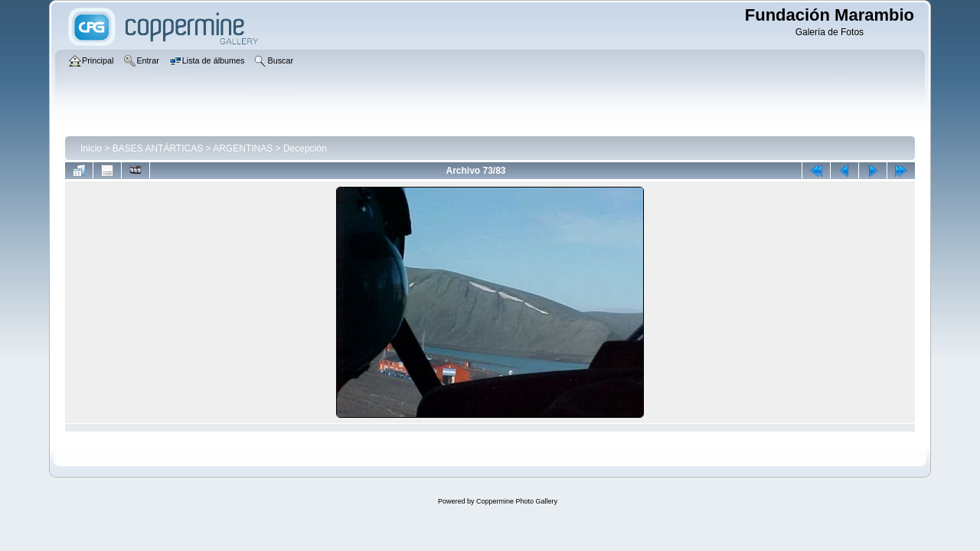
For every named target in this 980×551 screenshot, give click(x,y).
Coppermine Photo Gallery (517, 501)
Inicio (91, 148)
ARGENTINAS (243, 148)
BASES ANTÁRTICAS (158, 148)
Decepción (305, 148)
